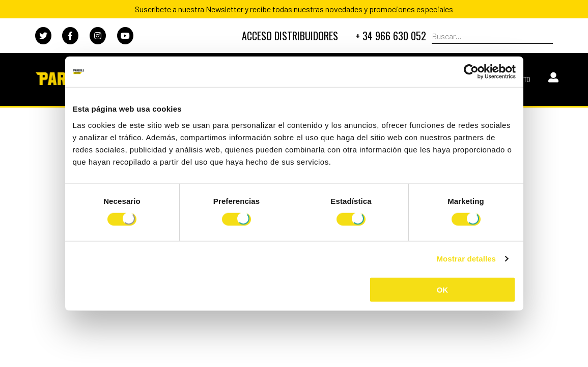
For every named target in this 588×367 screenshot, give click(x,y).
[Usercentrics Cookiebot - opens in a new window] (471, 72)
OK (443, 289)
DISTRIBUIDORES (290, 36)
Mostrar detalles (466, 259)
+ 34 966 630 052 (391, 36)
